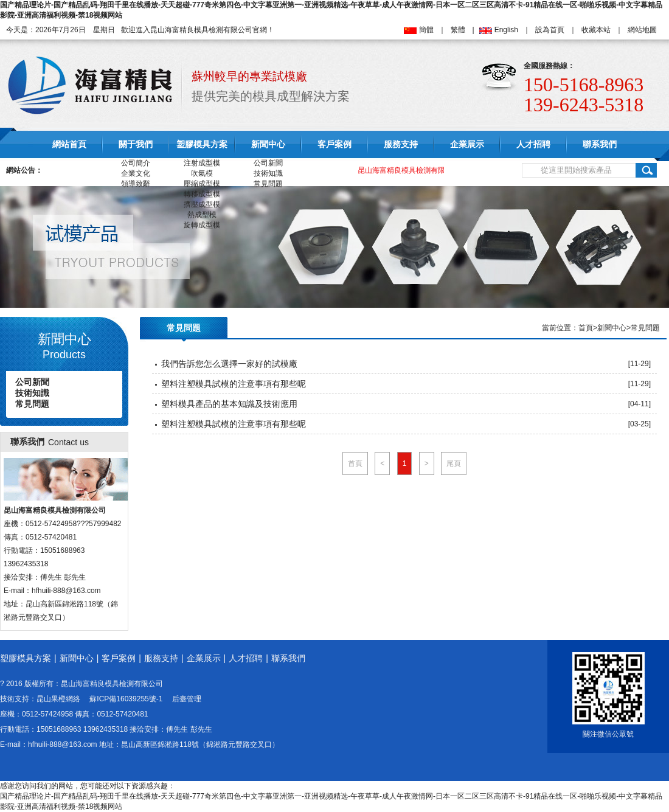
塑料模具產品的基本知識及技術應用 (229, 404)
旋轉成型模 (202, 225)
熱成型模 (202, 215)
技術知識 (268, 173)
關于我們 (136, 144)
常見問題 (268, 184)
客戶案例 (334, 144)
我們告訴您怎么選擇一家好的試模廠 (229, 364)
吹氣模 (202, 173)
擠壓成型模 (202, 204)
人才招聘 (533, 144)
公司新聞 (268, 163)
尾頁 (454, 463)
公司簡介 (136, 163)
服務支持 (401, 144)
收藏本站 (596, 30)
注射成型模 (202, 163)
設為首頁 (550, 30)
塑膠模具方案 (202, 144)
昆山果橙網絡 (58, 699)
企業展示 (467, 144)
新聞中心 (268, 144)
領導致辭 (136, 184)
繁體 (458, 30)
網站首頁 (69, 144)
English (506, 30)
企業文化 (136, 173)
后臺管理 (187, 699)
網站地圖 (642, 30)
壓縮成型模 (202, 184)
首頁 (586, 328)
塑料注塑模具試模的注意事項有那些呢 (234, 384)
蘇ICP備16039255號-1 (126, 699)
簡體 (426, 30)
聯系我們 (600, 144)
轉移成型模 (202, 194)
